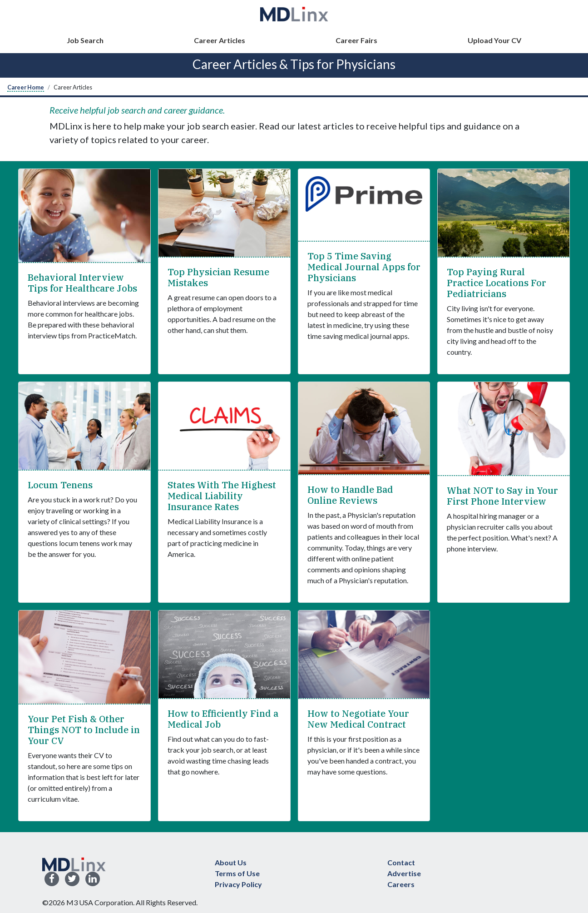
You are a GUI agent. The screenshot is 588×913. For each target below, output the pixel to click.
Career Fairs (356, 40)
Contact (401, 862)
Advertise (404, 873)
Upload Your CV (494, 40)
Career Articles (220, 40)
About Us (231, 862)
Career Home (26, 87)
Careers (401, 884)
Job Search (85, 40)
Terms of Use (237, 873)
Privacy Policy (238, 884)
